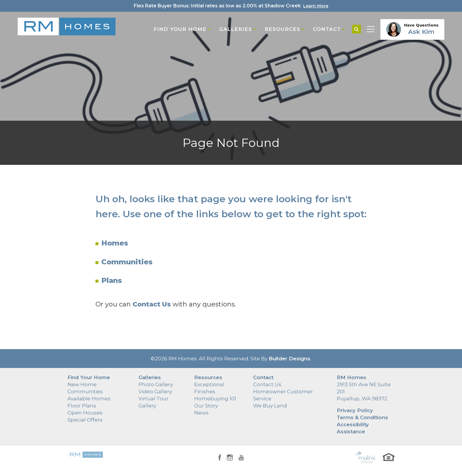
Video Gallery (155, 392)
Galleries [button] (236, 29)
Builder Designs (289, 359)
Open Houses (85, 413)
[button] (357, 29)
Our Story (206, 406)
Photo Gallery (156, 384)
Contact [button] (327, 29)
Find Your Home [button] (180, 29)
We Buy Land (270, 406)
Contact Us (267, 384)
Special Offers (85, 420)
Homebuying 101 (215, 399)
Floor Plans (82, 406)
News (201, 413)
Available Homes (89, 399)
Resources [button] (282, 29)
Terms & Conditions (362, 417)
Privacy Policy (355, 410)
